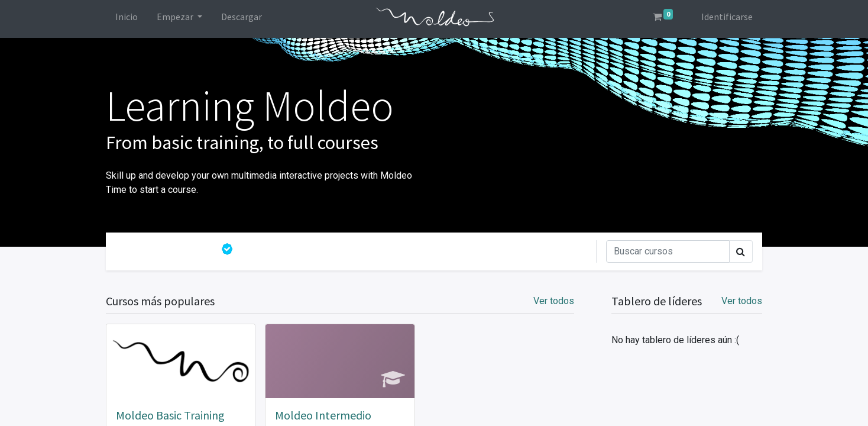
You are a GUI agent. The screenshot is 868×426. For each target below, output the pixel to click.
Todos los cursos (166, 249)
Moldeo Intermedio (323, 415)
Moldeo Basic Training (170, 415)
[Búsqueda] (668, 251)
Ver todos (742, 301)
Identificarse (727, 17)
